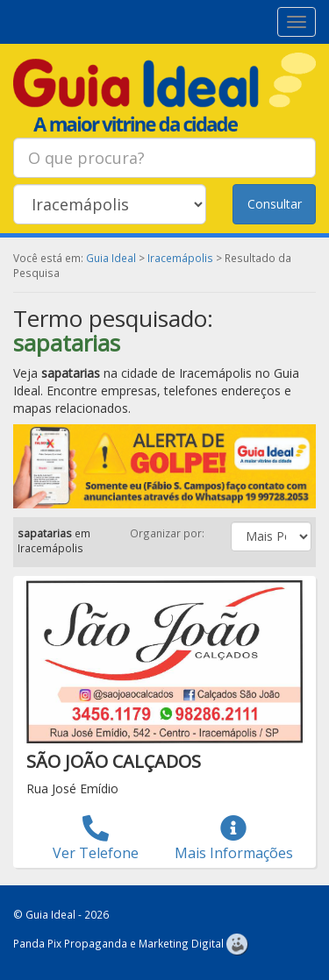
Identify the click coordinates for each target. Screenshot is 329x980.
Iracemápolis (180, 258)
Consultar (275, 204)
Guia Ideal (111, 258)
